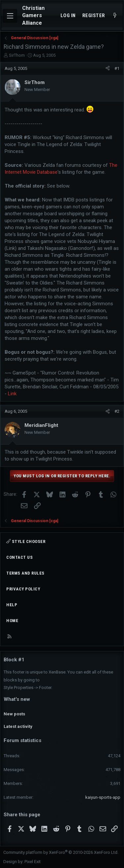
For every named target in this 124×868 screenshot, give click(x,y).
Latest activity (18, 726)
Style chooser (26, 541)
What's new (17, 699)
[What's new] (115, 16)
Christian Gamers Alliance (33, 15)
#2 (117, 411)
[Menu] (10, 16)
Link (12, 394)
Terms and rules (25, 573)
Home (12, 621)
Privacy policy (23, 589)
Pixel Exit (33, 862)
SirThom (17, 55)
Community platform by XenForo (61, 852)
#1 (117, 68)
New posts (14, 714)
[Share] (108, 69)
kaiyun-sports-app (103, 797)
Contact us (20, 557)
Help (12, 605)
